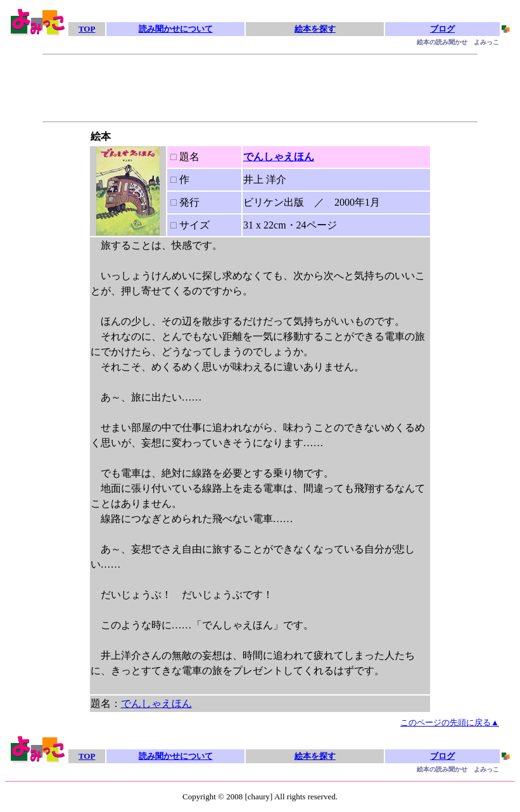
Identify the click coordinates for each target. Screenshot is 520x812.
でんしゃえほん (279, 157)
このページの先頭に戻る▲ (450, 722)
